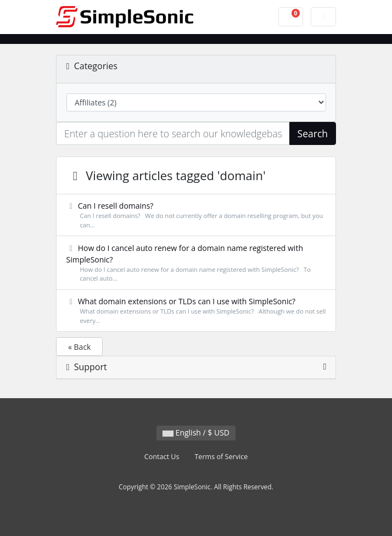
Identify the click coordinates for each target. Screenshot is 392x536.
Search (313, 133)
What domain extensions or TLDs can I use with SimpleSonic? (196, 311)
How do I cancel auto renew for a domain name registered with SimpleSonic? (196, 263)
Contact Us (162, 457)
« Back (79, 347)
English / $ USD (196, 432)
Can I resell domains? (196, 215)
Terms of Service (221, 457)
